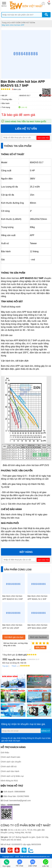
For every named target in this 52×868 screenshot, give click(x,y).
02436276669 (23, 796)
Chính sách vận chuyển (11, 762)
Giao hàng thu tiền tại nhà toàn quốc (26, 122)
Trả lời (5, 666)
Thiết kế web (24, 857)
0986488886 (20, 792)
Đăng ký (46, 731)
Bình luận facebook (39, 637)
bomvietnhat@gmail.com (20, 801)
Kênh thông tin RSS (9, 781)
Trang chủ (6, 23)
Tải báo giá (45, 95)
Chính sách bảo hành (10, 771)
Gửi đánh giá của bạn (14, 637)
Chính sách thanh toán (10, 757)
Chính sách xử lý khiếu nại (12, 776)
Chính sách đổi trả (9, 767)
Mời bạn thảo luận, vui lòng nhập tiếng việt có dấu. (17, 646)
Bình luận (16, 89)
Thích (13, 666)
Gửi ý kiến (40, 647)
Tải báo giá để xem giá (18, 115)
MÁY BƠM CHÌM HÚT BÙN (23, 23)
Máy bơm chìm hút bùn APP (13, 25)
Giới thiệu (5, 753)
